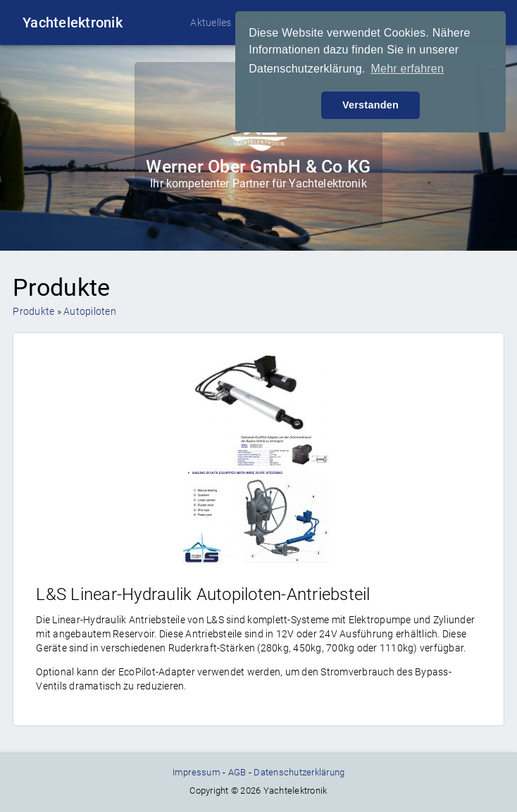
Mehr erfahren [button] (407, 69)
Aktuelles (211, 23)
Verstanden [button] (370, 105)
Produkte (33, 311)
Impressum (197, 772)
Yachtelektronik (73, 23)
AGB (237, 772)
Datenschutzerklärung (299, 772)
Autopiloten (90, 311)
